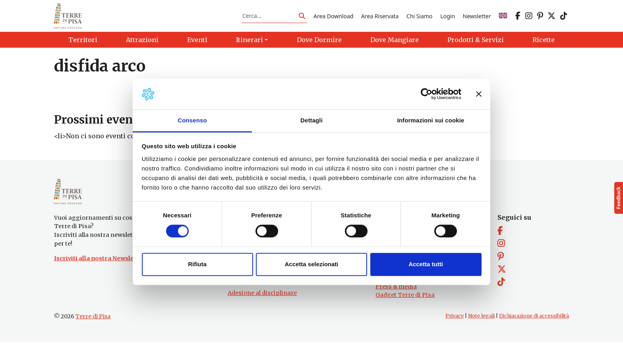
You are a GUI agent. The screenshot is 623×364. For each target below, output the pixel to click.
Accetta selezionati (311, 264)
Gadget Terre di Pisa (405, 317)
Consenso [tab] (192, 120)
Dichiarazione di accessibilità (534, 338)
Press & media (396, 308)
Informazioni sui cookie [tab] (431, 120)
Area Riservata (380, 21)
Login (448, 21)
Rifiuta (197, 264)
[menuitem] (503, 21)
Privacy (455, 338)
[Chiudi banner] (479, 94)
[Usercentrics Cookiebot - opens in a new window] (427, 94)
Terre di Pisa (93, 338)
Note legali (481, 338)
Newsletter (477, 21)
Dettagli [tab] (311, 120)
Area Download (333, 21)
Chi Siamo (419, 21)
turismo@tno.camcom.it (264, 300)
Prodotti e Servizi (400, 291)
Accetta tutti (426, 264)
